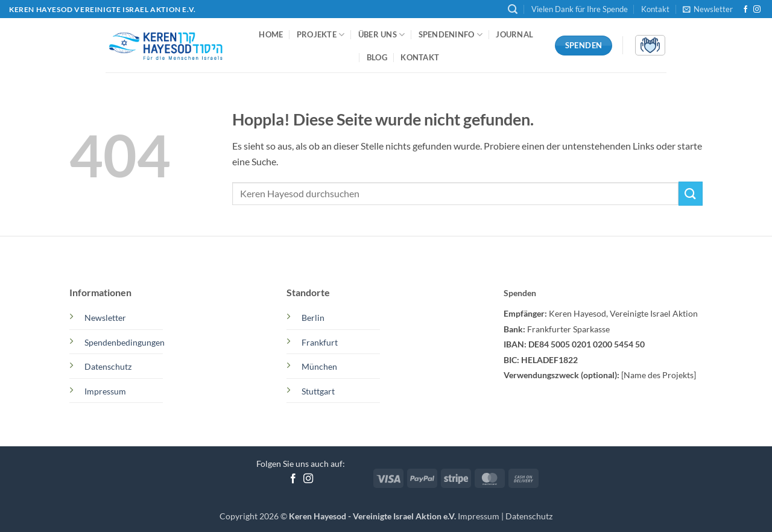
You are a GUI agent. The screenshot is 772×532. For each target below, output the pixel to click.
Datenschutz (529, 516)
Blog (377, 57)
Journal (514, 34)
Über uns (382, 35)
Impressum (479, 516)
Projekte (321, 35)
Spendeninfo (451, 35)
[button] (513, 9)
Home (271, 34)
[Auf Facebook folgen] (745, 10)
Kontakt (655, 9)
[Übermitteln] (691, 193)
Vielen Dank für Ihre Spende (580, 9)
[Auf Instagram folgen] (757, 10)
